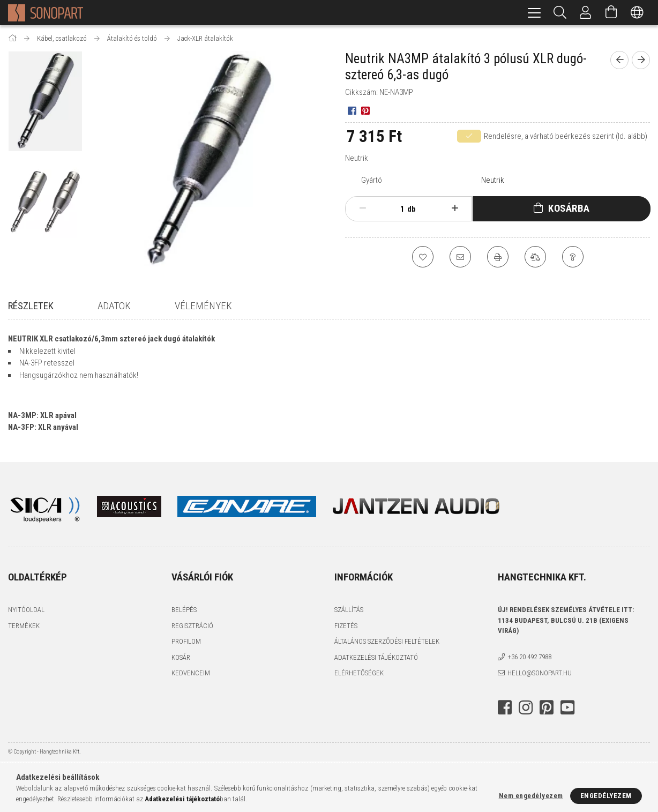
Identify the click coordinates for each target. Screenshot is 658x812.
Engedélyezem (606, 796)
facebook (505, 708)
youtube (567, 708)
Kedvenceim (191, 674)
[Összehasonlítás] (535, 257)
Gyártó (372, 180)
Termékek (24, 626)
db (412, 209)
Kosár (181, 658)
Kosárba (569, 208)
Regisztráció (192, 626)
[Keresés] (560, 13)
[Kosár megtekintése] (611, 13)
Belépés (184, 611)
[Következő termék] (641, 60)
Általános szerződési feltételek (387, 642)
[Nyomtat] (498, 257)
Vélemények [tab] (203, 306)
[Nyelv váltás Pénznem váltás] (637, 13)
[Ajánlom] (460, 257)
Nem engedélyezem (531, 796)
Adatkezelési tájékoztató (376, 658)
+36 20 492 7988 (529, 658)
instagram (526, 708)
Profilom (186, 642)
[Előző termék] (619, 60)
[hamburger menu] (534, 13)
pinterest (547, 708)
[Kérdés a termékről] (573, 257)
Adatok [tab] (114, 306)
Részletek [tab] (31, 306)
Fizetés (346, 626)
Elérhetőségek (359, 674)
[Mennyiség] (397, 209)
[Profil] (586, 13)
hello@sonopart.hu (540, 673)
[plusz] (455, 208)
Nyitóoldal (26, 611)
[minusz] (362, 208)
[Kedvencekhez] (423, 257)
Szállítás (349, 611)
